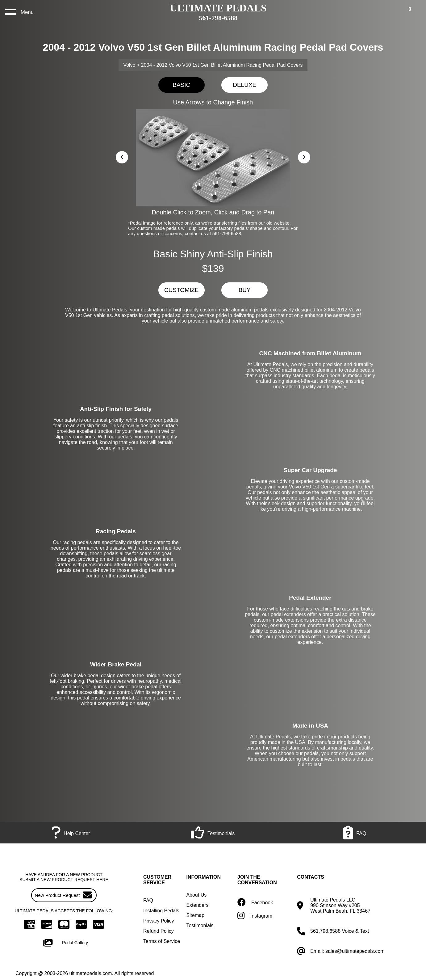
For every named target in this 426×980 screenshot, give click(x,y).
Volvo (129, 65)
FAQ (148, 900)
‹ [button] (122, 156)
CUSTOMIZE (182, 290)
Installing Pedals (161, 911)
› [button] (304, 156)
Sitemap (195, 915)
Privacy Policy (159, 921)
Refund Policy (159, 931)
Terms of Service (162, 941)
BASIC (181, 85)
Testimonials (200, 925)
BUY (245, 290)
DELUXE (244, 85)
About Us (196, 895)
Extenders (197, 905)
